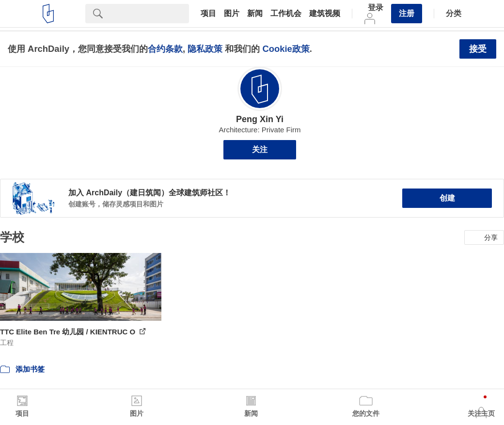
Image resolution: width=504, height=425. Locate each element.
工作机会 (286, 14)
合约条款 (165, 49)
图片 (232, 14)
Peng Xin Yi (260, 119)
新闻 (255, 14)
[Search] (150, 14)
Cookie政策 (286, 49)
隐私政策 (205, 49)
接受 (478, 49)
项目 (208, 14)
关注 (260, 150)
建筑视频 (325, 14)
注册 (407, 13)
